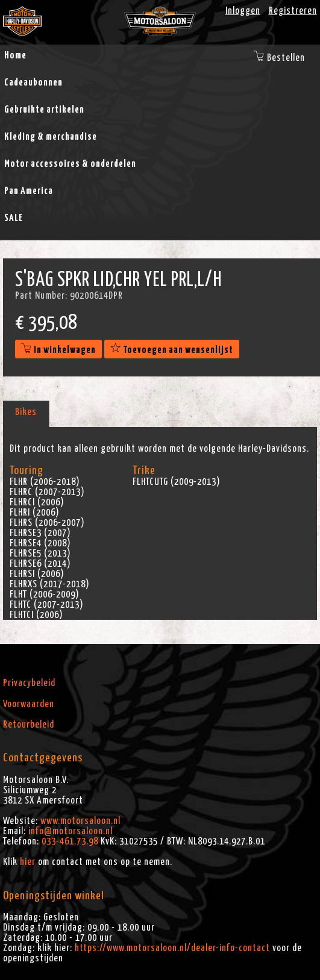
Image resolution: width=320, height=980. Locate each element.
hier (28, 862)
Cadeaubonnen (33, 83)
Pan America (29, 191)
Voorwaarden (29, 704)
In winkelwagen (58, 350)
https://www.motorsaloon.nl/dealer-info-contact (172, 948)
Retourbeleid (29, 725)
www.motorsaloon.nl (80, 821)
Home (15, 55)
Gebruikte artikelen (44, 110)
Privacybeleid (29, 683)
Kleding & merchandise (51, 137)
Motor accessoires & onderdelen (70, 164)
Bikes (26, 412)
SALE (14, 218)
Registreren (293, 11)
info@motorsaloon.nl (71, 831)
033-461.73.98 (70, 841)
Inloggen (243, 11)
